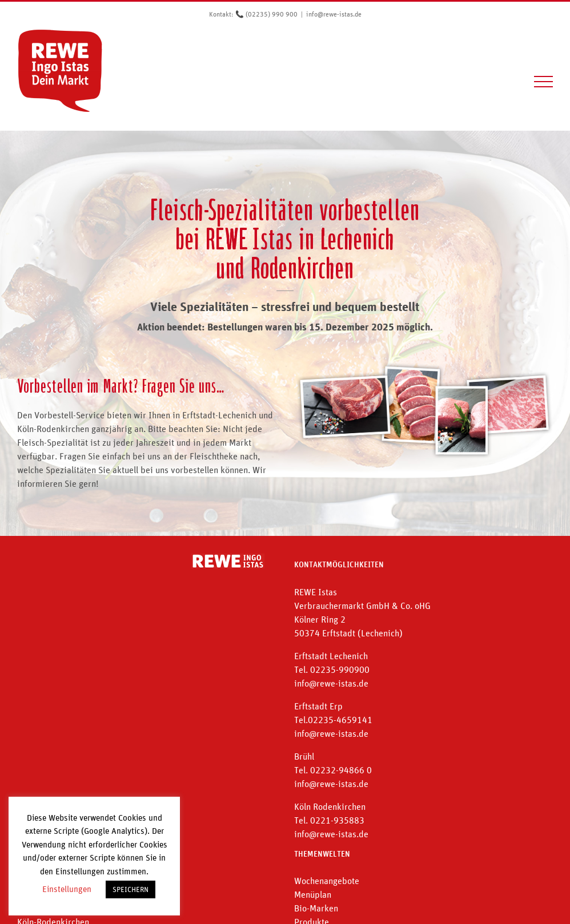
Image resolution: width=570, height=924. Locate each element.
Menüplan (313, 894)
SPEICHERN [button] (131, 889)
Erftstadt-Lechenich (219, 415)
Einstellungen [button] (67, 889)
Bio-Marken (316, 908)
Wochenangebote (327, 881)
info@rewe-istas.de (334, 14)
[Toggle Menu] (544, 82)
